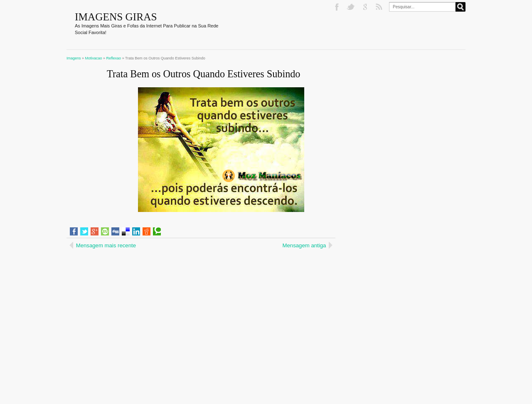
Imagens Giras (116, 17)
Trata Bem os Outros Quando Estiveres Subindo (203, 74)
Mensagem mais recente (106, 245)
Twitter (352, 7)
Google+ (366, 7)
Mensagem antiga (304, 245)
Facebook (337, 7)
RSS (380, 7)
